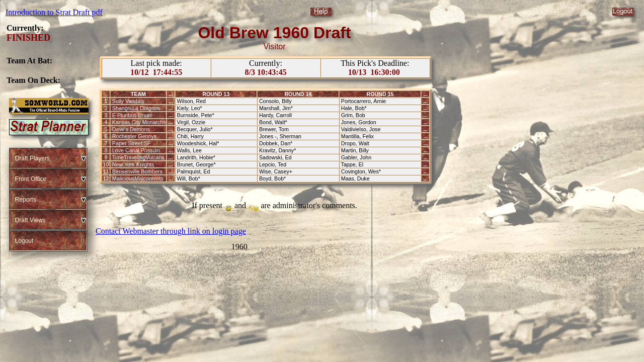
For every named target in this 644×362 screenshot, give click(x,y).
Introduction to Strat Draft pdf (54, 12)
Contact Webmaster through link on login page (171, 231)
